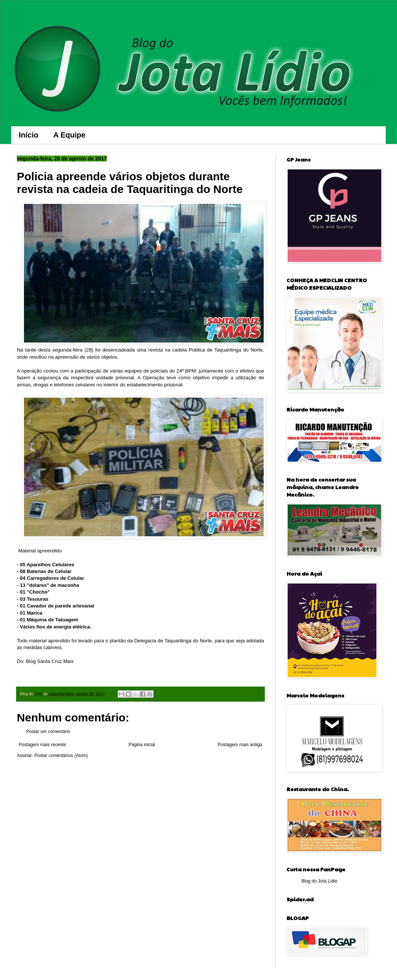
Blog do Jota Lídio (319, 881)
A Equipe (69, 135)
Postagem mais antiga (240, 745)
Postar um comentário (48, 732)
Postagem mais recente (42, 745)
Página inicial (142, 745)
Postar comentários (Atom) (61, 756)
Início (28, 135)
